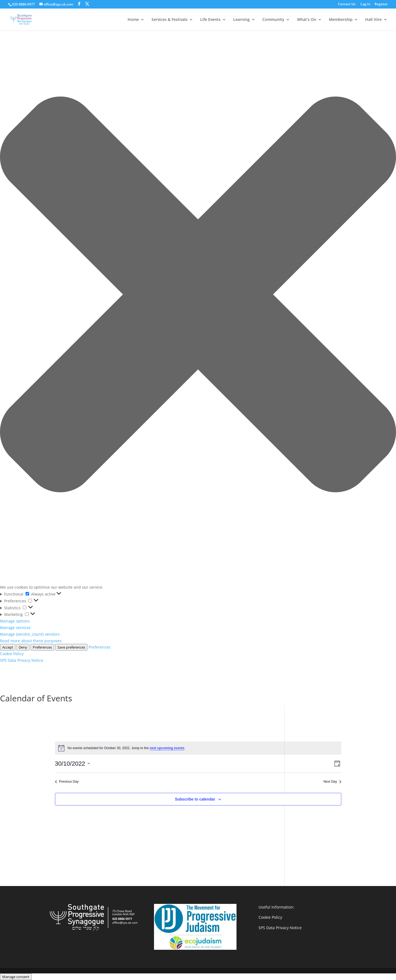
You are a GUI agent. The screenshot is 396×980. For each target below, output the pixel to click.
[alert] (198, 748)
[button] (198, 295)
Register (381, 4)
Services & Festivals (170, 20)
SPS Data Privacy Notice (22, 660)
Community (273, 20)
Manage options (15, 621)
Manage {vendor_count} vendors (30, 634)
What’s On (307, 20)
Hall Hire (373, 20)
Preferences (42, 647)
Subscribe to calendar (195, 799)
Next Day (332, 782)
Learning (241, 20)
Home (133, 20)
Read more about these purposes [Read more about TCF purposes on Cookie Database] (31, 641)
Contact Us (347, 4)
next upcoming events (167, 748)
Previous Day (67, 782)
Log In (365, 4)
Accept (8, 647)
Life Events (210, 20)
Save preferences (71, 647)
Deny (23, 647)
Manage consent (16, 977)
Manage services (15, 628)
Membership (341, 20)
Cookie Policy (12, 654)
